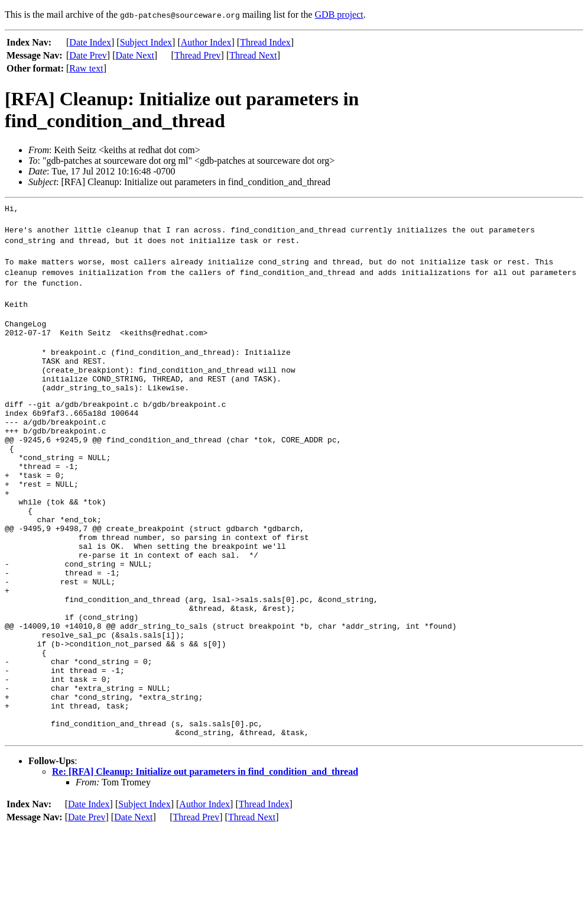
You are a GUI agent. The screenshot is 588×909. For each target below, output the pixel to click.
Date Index (90, 42)
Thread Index (265, 42)
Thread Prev (198, 55)
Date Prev (88, 55)
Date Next (135, 55)
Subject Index (146, 42)
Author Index (206, 42)
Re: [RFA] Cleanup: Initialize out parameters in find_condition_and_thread (205, 851)
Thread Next (253, 55)
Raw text (86, 68)
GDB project (339, 14)
